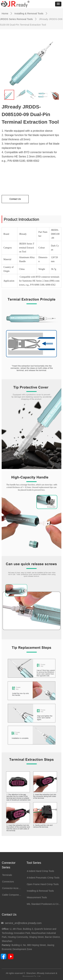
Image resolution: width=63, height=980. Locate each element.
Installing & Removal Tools (29, 13)
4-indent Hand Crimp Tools (40, 871)
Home (5, 13)
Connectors (8, 882)
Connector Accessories (13, 888)
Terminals (7, 875)
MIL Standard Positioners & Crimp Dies (45, 904)
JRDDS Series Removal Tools (16, 19)
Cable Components (12, 895)
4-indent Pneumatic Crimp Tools (43, 878)
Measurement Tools (37, 897)
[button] (58, 4)
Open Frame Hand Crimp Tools (43, 884)
